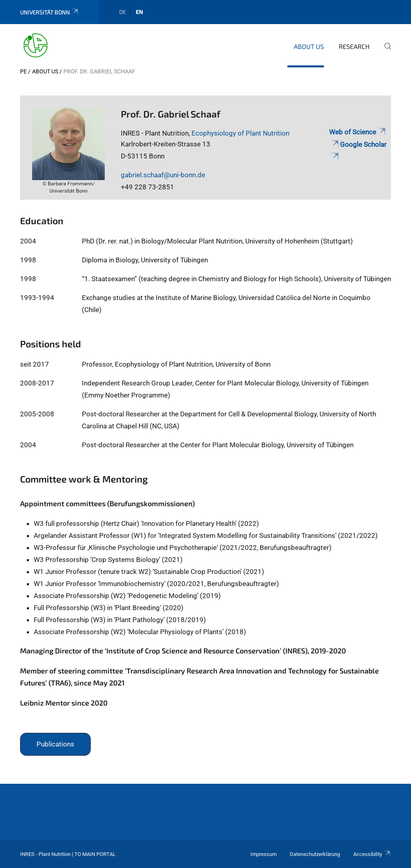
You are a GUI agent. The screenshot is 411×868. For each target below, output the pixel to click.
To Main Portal (95, 854)
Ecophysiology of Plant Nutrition (240, 133)
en (139, 12)
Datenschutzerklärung (315, 854)
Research (354, 46)
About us (309, 46)
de (123, 12)
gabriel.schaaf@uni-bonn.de (163, 175)
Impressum (263, 854)
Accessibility (372, 854)
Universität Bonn (50, 12)
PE (23, 71)
